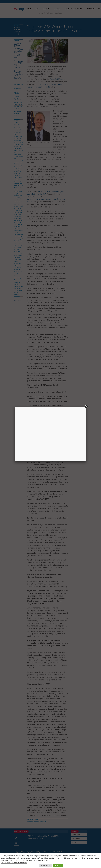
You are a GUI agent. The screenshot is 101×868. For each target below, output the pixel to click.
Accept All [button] (58, 865)
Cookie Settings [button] (46, 865)
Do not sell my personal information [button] (14, 863)
